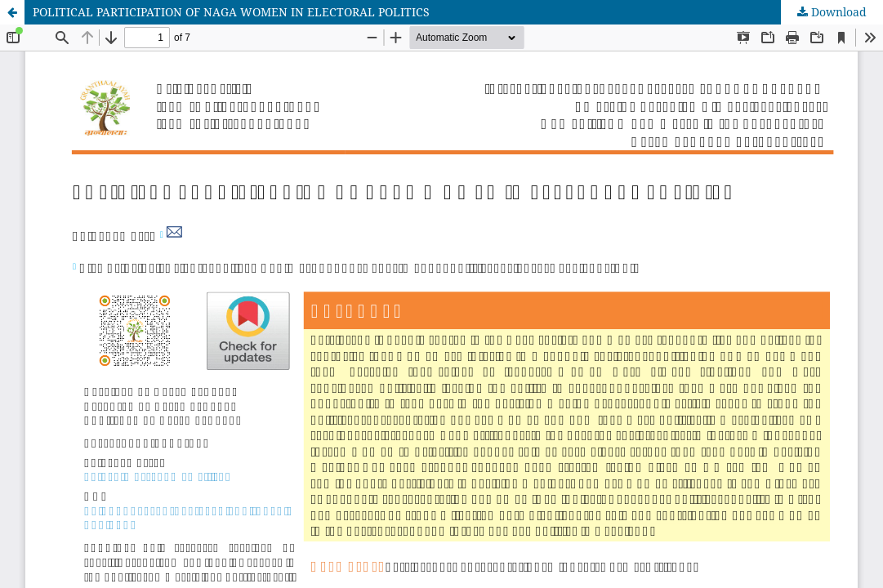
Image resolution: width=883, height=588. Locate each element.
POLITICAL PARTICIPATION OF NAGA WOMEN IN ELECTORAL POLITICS (231, 12)
